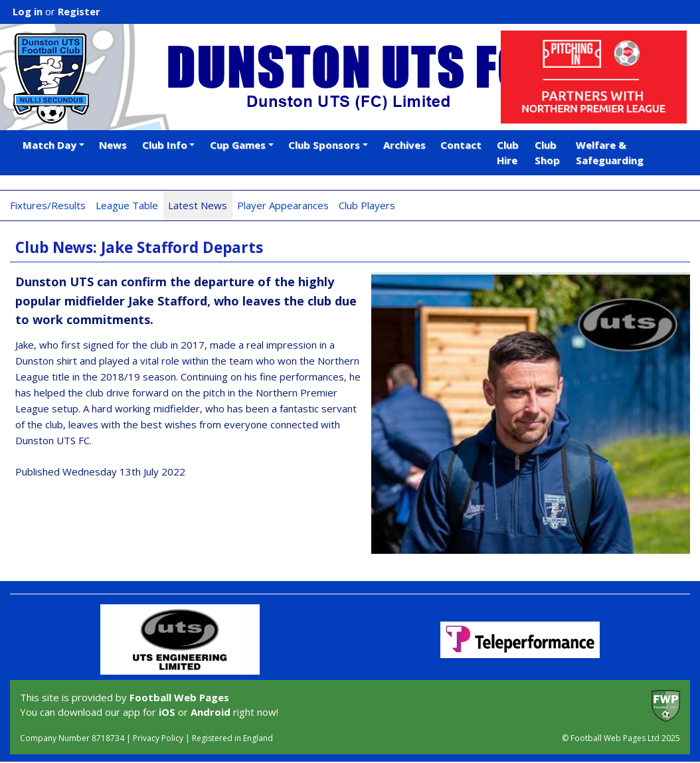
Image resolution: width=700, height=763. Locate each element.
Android (211, 712)
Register (79, 11)
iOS (167, 712)
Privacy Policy (158, 738)
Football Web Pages (179, 697)
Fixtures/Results (48, 205)
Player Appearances (283, 205)
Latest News (198, 205)
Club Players (367, 205)
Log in (28, 11)
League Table (127, 205)
